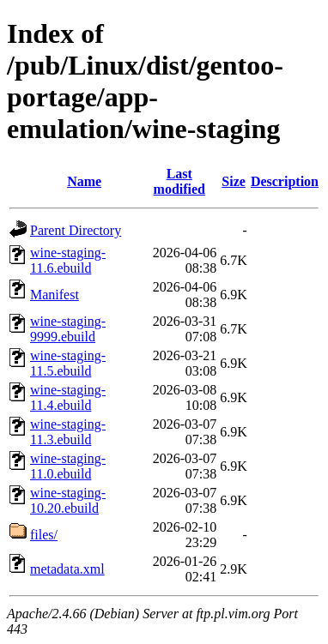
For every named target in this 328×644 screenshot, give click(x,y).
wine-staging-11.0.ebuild (68, 466)
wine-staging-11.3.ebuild (68, 432)
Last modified (179, 181)
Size (234, 181)
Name (84, 181)
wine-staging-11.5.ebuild (68, 363)
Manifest (55, 295)
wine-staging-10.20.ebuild (68, 500)
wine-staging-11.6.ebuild (68, 260)
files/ (44, 535)
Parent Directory (76, 230)
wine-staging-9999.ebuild (68, 329)
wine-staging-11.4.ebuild (68, 397)
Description (285, 181)
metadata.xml (67, 569)
